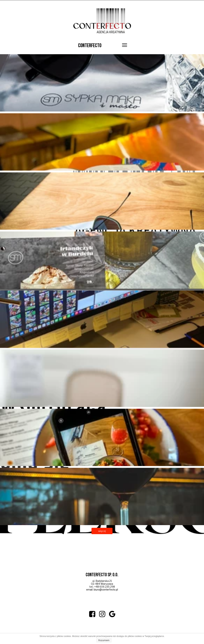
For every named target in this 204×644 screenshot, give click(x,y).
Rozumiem (104, 640)
